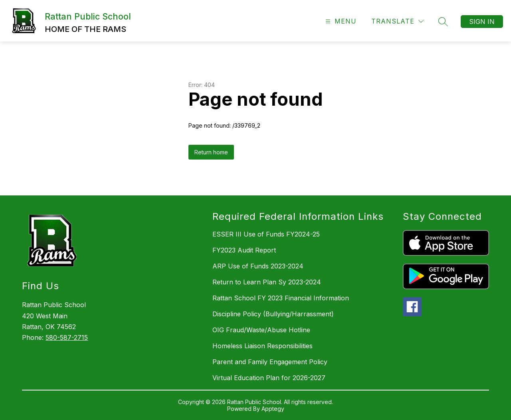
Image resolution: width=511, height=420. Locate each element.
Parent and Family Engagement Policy (270, 362)
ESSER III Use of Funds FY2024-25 (266, 234)
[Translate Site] (397, 21)
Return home (211, 152)
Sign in (482, 22)
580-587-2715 (67, 337)
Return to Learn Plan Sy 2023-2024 (267, 282)
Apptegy (273, 409)
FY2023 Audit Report (244, 250)
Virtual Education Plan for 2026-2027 (269, 378)
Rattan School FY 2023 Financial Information (281, 298)
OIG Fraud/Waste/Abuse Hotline (261, 330)
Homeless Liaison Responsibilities (262, 346)
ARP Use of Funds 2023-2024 (258, 266)
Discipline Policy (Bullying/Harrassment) (273, 314)
